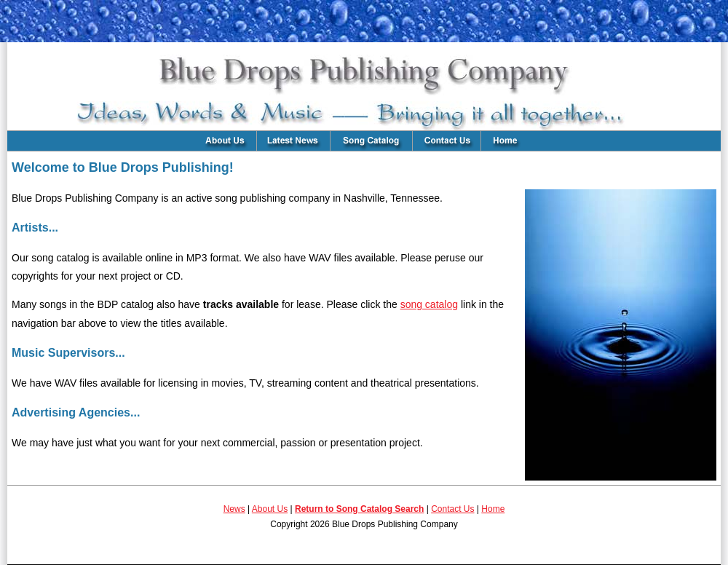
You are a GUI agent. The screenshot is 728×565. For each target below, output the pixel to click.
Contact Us (452, 509)
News (234, 509)
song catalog (429, 304)
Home (493, 509)
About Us (270, 509)
